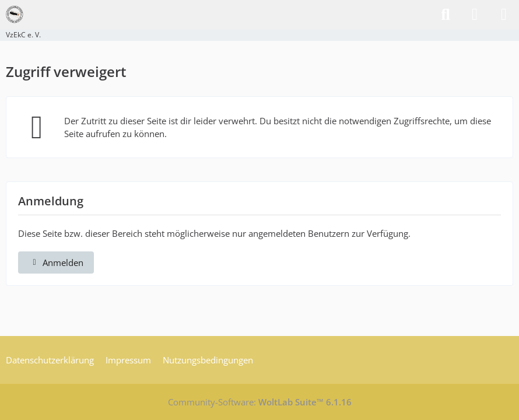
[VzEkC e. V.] (15, 15)
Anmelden (56, 262)
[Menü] (504, 15)
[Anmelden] (475, 15)
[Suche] (446, 15)
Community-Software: (260, 402)
